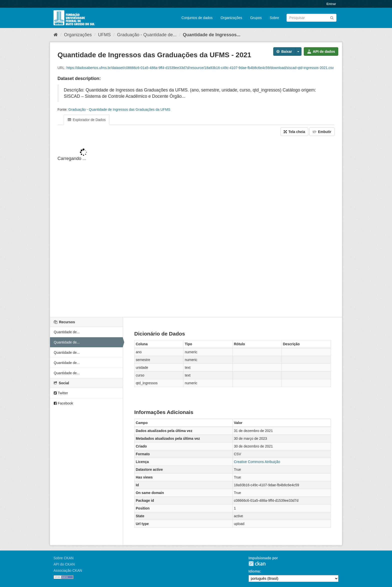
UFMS (104, 35)
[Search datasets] (311, 18)
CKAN (257, 564)
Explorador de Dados (87, 120)
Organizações (231, 18)
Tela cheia (294, 132)
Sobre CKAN (63, 558)
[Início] (56, 35)
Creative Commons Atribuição (257, 462)
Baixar (284, 51)
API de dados (321, 51)
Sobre (274, 18)
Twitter (61, 393)
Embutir (322, 132)
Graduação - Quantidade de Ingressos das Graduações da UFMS (119, 109)
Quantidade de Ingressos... (211, 35)
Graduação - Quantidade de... (147, 35)
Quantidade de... (67, 332)
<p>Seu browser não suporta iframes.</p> (196, 227)
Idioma (254, 571)
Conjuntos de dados (197, 18)
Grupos (256, 18)
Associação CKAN (68, 570)
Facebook (63, 403)
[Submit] (332, 17)
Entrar (331, 4)
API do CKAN (64, 564)
